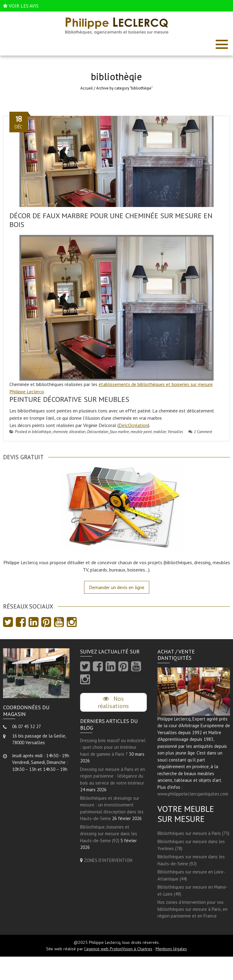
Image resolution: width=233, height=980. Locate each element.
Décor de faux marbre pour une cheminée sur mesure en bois (111, 220)
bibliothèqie (41, 432)
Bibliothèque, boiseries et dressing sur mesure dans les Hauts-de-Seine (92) (109, 834)
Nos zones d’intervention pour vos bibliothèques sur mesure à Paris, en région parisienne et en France (192, 909)
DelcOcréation (133, 425)
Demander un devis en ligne (117, 587)
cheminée (60, 432)
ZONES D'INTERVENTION (108, 860)
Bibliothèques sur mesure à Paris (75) (193, 833)
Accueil (87, 88)
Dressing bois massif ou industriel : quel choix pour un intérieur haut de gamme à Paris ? (113, 747)
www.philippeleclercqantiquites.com (193, 794)
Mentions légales (171, 949)
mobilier (160, 432)
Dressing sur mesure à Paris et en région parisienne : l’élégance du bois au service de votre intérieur (113, 776)
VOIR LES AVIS (24, 6)
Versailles (175, 432)
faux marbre (119, 432)
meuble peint (141, 432)
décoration (77, 432)
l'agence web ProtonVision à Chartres (118, 949)
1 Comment (200, 432)
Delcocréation (98, 432)
